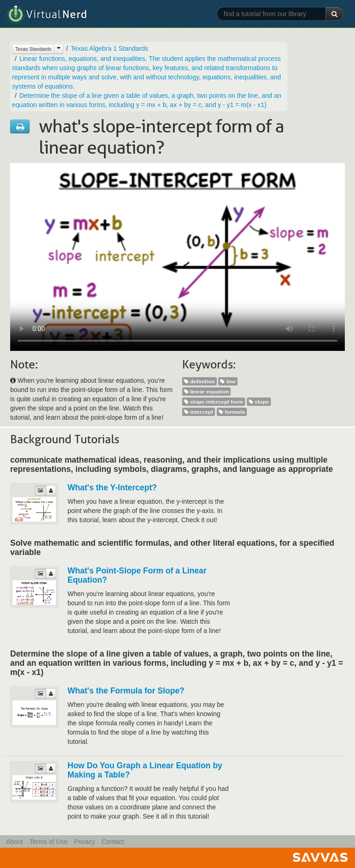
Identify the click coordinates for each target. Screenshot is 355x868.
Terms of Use (48, 842)
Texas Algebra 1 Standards (109, 48)
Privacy (85, 842)
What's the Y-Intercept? (112, 488)
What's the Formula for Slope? (126, 691)
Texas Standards (33, 49)
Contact (113, 842)
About (15, 842)
